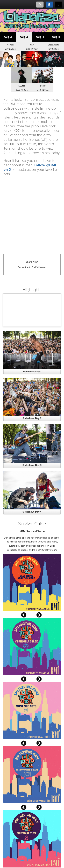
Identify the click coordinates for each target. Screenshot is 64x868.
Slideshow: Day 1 (32, 372)
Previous (29, 615)
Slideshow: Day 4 (32, 512)
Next (44, 615)
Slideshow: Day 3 (32, 465)
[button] (11, 55)
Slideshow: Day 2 (32, 418)
